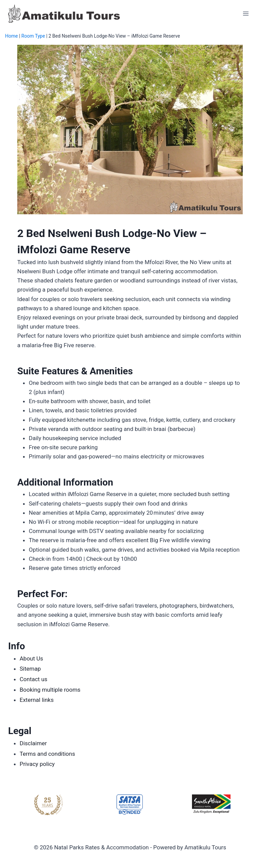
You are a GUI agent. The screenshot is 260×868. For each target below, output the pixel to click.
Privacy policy (37, 764)
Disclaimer (33, 743)
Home (12, 36)
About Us (31, 658)
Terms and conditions (47, 754)
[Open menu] (246, 13)
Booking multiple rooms (50, 690)
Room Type (33, 36)
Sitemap (30, 669)
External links (37, 700)
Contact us (34, 679)
